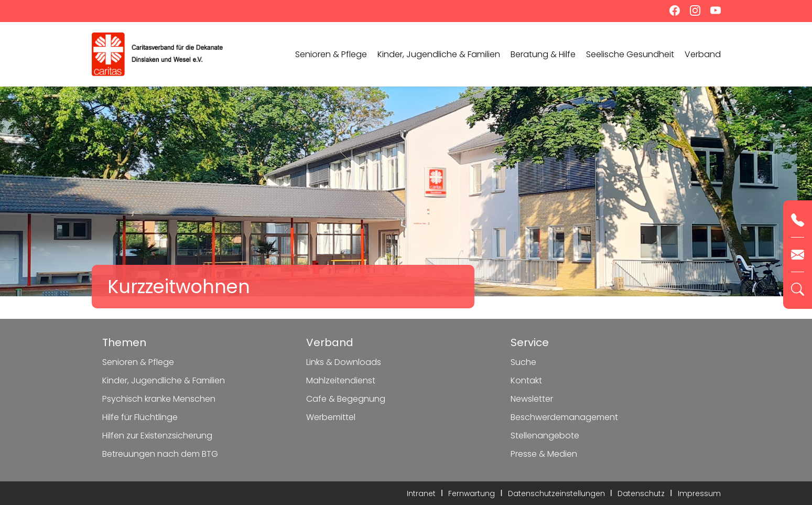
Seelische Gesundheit (630, 54)
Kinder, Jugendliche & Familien (439, 54)
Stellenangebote (545, 436)
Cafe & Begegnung (346, 399)
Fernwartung (472, 493)
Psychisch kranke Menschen (159, 399)
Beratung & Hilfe (543, 54)
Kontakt (526, 380)
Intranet (421, 493)
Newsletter (532, 399)
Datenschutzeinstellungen (556, 493)
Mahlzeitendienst (341, 380)
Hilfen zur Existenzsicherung (157, 436)
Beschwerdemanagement (564, 417)
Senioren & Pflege (331, 54)
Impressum (699, 493)
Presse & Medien (544, 454)
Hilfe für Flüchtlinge (140, 417)
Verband (703, 54)
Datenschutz (641, 493)
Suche (523, 362)
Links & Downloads (344, 362)
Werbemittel (331, 417)
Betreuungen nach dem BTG (160, 454)
